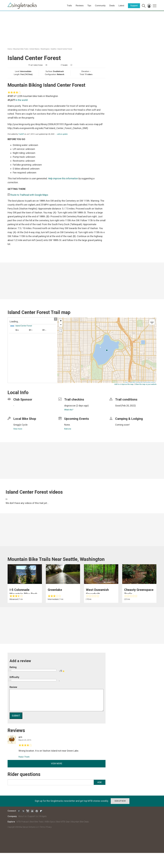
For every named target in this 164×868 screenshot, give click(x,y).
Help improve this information (63, 178)
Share (65, 65)
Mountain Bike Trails (21, 49)
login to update (121, 410)
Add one (68, 429)
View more (18, 429)
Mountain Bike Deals (80, 822)
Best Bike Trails (37, 822)
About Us (22, 816)
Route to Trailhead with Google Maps (29, 195)
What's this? (69, 410)
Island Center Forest (65, 49)
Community (100, 6)
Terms (42, 827)
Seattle (53, 49)
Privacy (49, 827)
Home (10, 49)
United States (34, 49)
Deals (112, 6)
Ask (100, 782)
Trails (69, 6)
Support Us (33, 816)
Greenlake (55, 590)
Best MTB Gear (63, 822)
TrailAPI (21, 134)
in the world (22, 100)
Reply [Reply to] (21, 757)
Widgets (43, 816)
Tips (89, 6)
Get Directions (36, 65)
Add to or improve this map (124, 384)
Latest (121, 6)
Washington (45, 49)
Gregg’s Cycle (20, 425)
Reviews (80, 6)
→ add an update (61, 134)
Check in (76, 65)
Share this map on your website (146, 384)
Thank (27, 757)
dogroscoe (70, 406)
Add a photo (53, 65)
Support (134, 6)
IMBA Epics (50, 822)
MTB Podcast (23, 822)
